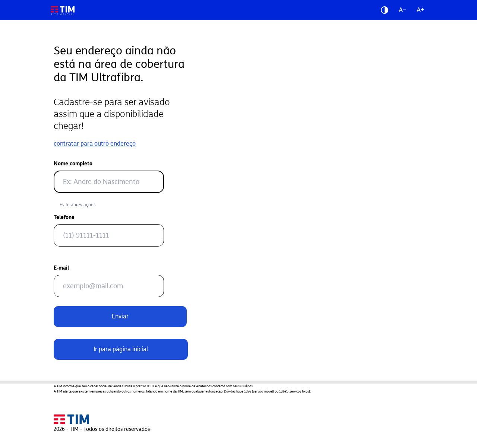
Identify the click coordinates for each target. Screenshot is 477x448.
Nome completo (73, 164)
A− (402, 10)
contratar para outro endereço (95, 144)
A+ (420, 10)
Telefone (64, 217)
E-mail (61, 268)
